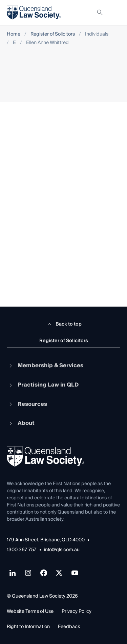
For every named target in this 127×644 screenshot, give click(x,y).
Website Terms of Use (30, 611)
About (21, 423)
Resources (27, 404)
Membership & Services (45, 366)
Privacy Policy (77, 611)
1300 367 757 (22, 550)
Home (14, 34)
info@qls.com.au (62, 550)
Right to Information (28, 627)
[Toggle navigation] (115, 13)
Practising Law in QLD (43, 385)
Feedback (69, 627)
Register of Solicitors (53, 34)
